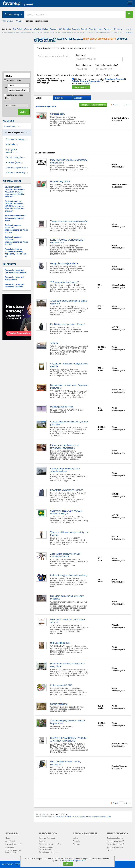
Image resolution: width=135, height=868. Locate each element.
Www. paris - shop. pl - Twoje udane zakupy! (67, 621)
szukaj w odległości (14, 95)
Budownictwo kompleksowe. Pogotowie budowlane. (69, 386)
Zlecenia (78, 98)
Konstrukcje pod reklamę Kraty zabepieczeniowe (65, 470)
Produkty (59, 98)
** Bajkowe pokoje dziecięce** (65, 282)
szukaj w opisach (13, 81)
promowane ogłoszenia (46, 106)
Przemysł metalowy (16, 139)
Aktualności (10, 841)
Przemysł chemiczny (17, 173)
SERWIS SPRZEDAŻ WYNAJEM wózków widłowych (66, 512)
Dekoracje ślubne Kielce (62, 407)
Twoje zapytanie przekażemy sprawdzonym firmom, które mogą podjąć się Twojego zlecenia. (78, 75)
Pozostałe (12, 144)
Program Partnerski (47, 838)
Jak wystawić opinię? (115, 844)
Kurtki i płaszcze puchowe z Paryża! (67, 324)
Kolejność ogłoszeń (115, 838)
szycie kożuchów (71, 816)
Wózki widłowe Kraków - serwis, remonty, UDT (65, 763)
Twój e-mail (81, 55)
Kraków (45, 29)
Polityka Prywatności (14, 844)
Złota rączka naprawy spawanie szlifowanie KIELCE (65, 555)
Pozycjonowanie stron (48, 852)
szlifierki (82, 816)
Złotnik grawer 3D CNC (61, 685)
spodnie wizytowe (92, 816)
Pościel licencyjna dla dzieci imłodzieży (69, 575)
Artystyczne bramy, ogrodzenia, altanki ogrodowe (69, 302)
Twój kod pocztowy (84, 65)
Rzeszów (118, 29)
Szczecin (76, 29)
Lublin (100, 29)
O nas (8, 838)
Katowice (67, 29)
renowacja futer (58, 816)
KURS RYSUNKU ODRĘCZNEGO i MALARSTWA (67, 241)
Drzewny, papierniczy (17, 167)
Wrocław (37, 29)
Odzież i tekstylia (15, 157)
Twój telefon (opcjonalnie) (107, 65)
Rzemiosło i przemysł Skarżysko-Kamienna (14, 286)
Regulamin (10, 847)
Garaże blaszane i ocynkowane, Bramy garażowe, (69, 423)
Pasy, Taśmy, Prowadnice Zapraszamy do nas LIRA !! (69, 161)
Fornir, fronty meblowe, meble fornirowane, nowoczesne (64, 446)
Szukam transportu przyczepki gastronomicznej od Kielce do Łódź (16, 229)
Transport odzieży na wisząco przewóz (69, 221)
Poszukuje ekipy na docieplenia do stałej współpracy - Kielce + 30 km (15, 253)
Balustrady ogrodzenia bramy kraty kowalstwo (67, 597)
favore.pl (21, 3)
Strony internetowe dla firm (50, 844)
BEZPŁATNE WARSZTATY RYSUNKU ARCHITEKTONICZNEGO (69, 739)
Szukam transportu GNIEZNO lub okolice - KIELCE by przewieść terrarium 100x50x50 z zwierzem (15, 192)
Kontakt (42, 841)
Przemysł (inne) (14, 162)
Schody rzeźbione (59, 704)
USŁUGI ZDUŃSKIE (60, 643)
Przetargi (77, 844)
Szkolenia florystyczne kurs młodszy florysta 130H (67, 722)
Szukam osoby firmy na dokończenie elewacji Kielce (15, 218)
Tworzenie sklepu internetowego (46, 848)
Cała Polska (18, 29)
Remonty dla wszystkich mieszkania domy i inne (67, 665)
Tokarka (54, 343)
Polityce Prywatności (76, 860)
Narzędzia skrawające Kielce (64, 263)
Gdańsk (84, 29)
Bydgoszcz (108, 29)
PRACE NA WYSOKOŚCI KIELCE (67, 490)
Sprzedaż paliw (58, 114)
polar (109, 816)
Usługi (39, 98)
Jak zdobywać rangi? (115, 841)
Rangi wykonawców (115, 847)
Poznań (53, 29)
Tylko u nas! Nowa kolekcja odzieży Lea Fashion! (69, 534)
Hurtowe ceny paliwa (60, 181)
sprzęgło (103, 816)
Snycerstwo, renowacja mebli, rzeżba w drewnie (69, 365)
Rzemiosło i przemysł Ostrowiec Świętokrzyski (16, 271)
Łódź (60, 29)
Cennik (109, 850)
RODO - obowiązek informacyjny (13, 851)
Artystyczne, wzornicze (12, 151)
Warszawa (28, 29)
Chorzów (92, 29)
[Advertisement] (18, 53)
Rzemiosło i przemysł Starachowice (14, 278)
